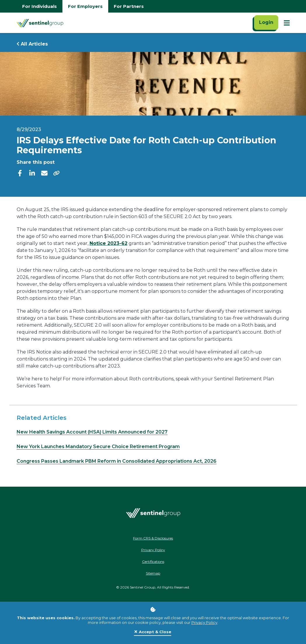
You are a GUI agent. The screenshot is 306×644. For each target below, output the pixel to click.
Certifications (153, 562)
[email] (44, 173)
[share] (57, 173)
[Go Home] (40, 23)
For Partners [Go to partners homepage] (129, 6)
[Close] (153, 632)
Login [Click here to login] (266, 22)
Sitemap (153, 573)
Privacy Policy (204, 622)
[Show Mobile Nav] (287, 23)
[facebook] (20, 173)
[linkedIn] (32, 173)
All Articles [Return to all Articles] (32, 44)
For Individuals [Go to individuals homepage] (40, 6)
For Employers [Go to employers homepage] (85, 6)
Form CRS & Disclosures (153, 538)
